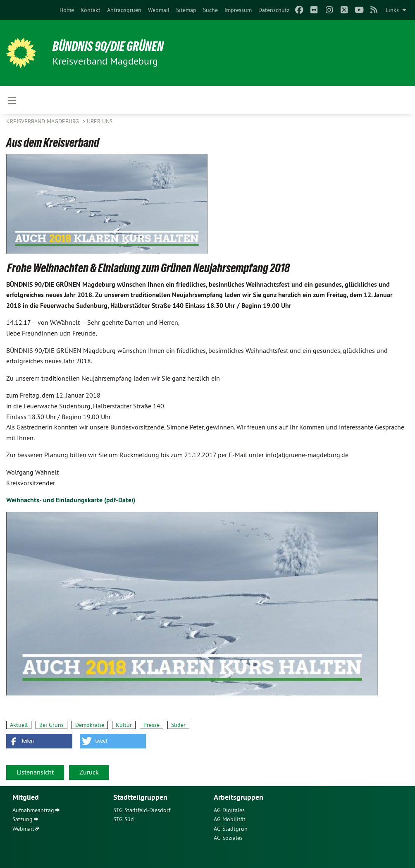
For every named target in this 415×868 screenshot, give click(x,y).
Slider (178, 725)
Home (67, 10)
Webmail (159, 10)
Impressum (238, 10)
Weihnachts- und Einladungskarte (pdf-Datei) (71, 500)
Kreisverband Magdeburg (43, 121)
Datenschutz (274, 10)
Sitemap (186, 10)
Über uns (100, 121)
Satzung (23, 819)
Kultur (124, 725)
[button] (39, 741)
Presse (151, 725)
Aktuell (19, 725)
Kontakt (91, 10)
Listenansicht (35, 772)
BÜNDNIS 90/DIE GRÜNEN (108, 46)
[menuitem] (67, 10)
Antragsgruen (124, 10)
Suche (210, 10)
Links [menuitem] (392, 10)
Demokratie (90, 725)
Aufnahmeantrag (33, 810)
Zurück (89, 772)
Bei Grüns (51, 725)
